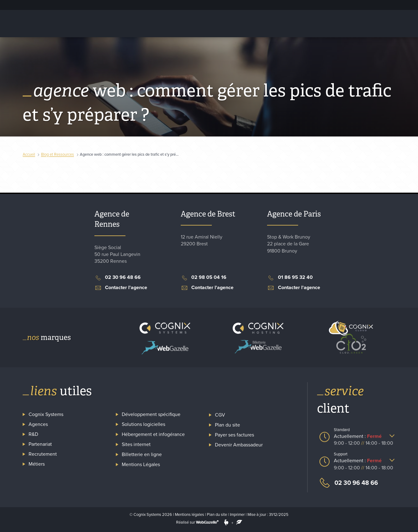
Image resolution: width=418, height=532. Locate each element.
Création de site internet (246, 23)
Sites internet (136, 440)
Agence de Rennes (112, 219)
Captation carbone (354, 23)
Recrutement (265, 5)
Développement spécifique (151, 413)
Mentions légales (189, 515)
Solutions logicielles (187, 23)
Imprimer (237, 515)
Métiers (37, 463)
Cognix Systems (235, 5)
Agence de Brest (208, 214)
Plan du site (217, 515)
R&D (33, 435)
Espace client (300, 5)
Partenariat (40, 444)
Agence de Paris (294, 214)
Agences (38, 425)
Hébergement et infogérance (124, 23)
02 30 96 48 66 (348, 483)
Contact (395, 23)
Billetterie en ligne (303, 23)
